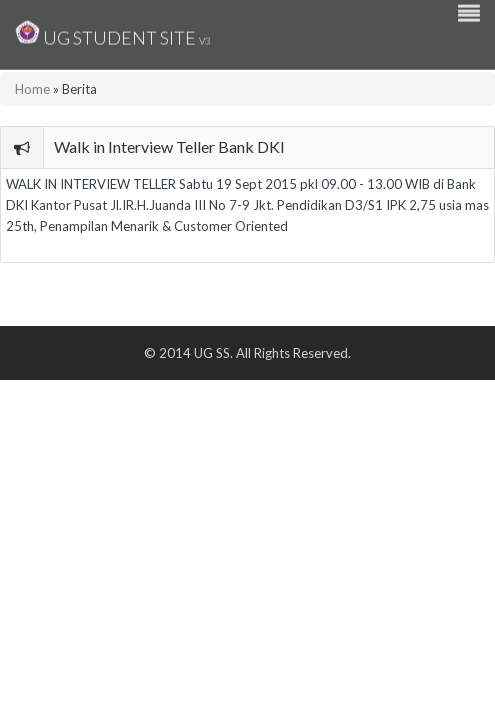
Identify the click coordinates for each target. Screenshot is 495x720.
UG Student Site (113, 32)
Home (32, 89)
